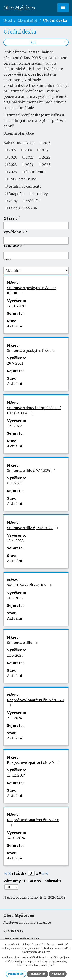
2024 (29, 164)
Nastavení (58, 974)
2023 (13, 164)
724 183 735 (13, 931)
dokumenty (35, 172)
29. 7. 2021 (15, 363)
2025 (46, 164)
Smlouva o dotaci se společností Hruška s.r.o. (34, 411)
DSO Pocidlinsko (22, 179)
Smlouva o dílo (23, 643)
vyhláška (34, 201)
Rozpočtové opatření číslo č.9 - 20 (36, 702)
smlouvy (40, 193)
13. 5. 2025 (15, 655)
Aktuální (15, 326)
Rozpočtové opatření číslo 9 (34, 763)
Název (10, 218)
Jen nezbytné (38, 974)
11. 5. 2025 (15, 598)
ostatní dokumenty (25, 186)
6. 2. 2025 (15, 483)
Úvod (8, 21)
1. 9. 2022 (14, 426)
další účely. (44, 952)
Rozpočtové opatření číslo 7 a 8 (33, 822)
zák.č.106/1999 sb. (23, 208)
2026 (13, 172)
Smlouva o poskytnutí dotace (32, 351)
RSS (48, 42)
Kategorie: (12, 142)
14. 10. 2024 (16, 838)
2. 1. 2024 (15, 718)
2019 (45, 150)
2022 (46, 157)
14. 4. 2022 (15, 541)
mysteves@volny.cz (22, 938)
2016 (47, 143)
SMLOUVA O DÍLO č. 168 (30, 585)
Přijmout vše (16, 974)
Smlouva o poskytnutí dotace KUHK (32, 291)
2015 (31, 143)
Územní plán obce (19, 133)
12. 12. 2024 (16, 775)
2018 (28, 150)
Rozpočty (17, 193)
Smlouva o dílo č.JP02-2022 (33, 528)
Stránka (19, 873)
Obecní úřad (27, 21)
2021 (30, 157)
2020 (13, 157)
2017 (12, 150)
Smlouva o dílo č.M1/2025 (32, 470)
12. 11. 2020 (16, 306)
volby (13, 201)
